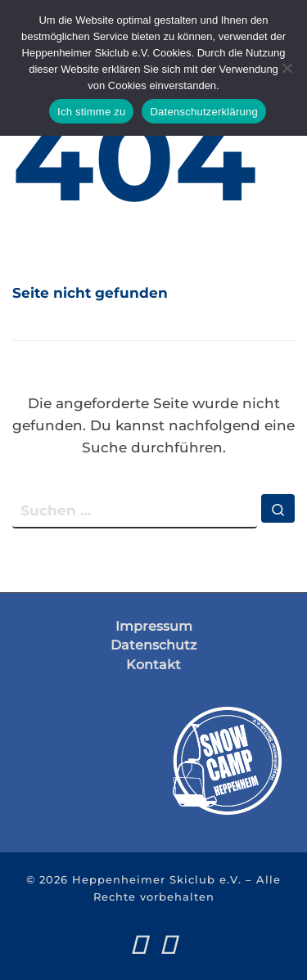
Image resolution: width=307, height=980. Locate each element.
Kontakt (153, 665)
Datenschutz (153, 645)
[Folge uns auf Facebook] (139, 945)
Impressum (154, 626)
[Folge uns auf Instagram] (168, 945)
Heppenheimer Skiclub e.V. (157, 879)
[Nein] (287, 68)
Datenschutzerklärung (203, 112)
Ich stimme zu (91, 112)
